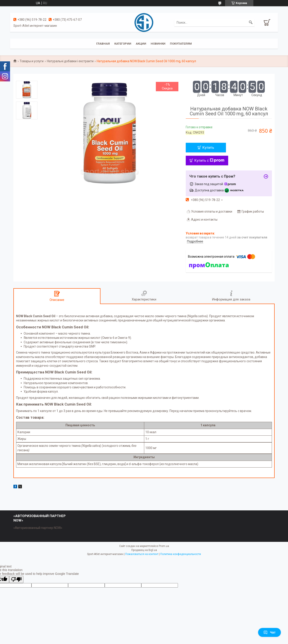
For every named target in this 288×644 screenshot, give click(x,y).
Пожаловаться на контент (142, 554)
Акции (141, 44)
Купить (208, 148)
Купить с (209, 160)
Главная (103, 44)
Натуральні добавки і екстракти (70, 61)
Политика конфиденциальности (181, 554)
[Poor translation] (16, 579)
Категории (123, 44)
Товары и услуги (32, 61)
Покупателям (181, 44)
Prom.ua (164, 546)
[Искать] (251, 23)
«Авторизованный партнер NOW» (38, 528)
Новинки (158, 44)
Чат (269, 632)
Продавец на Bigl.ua (144, 550)
